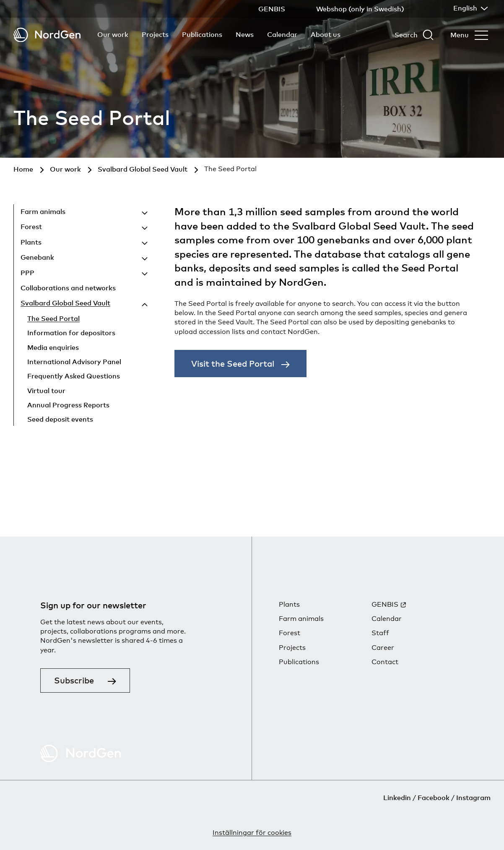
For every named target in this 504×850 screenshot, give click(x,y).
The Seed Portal (53, 318)
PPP (27, 273)
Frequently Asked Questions (74, 376)
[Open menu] (469, 35)
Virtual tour (46, 391)
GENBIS (385, 604)
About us (326, 34)
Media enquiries (53, 347)
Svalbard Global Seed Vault (65, 303)
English (470, 8)
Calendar (282, 34)
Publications (202, 34)
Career (383, 648)
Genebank (37, 257)
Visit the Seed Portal (233, 364)
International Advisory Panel (74, 362)
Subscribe (74, 680)
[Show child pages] (108, 213)
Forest (31, 227)
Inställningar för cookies (252, 833)
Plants (31, 242)
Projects (155, 34)
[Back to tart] (47, 35)
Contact (385, 662)
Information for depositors (71, 333)
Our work (113, 34)
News (245, 34)
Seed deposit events (60, 419)
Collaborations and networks (68, 288)
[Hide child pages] (131, 305)
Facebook (434, 798)
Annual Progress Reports (68, 405)
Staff (380, 633)
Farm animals (43, 211)
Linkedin (397, 798)
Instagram (473, 798)
